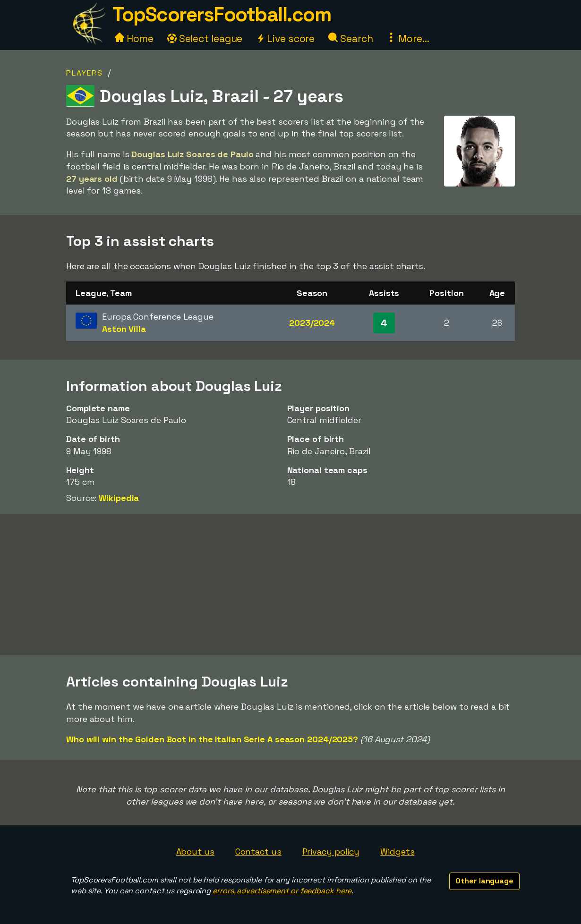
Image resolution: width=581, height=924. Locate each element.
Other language (484, 881)
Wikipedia (119, 498)
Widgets (397, 852)
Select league (205, 38)
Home (134, 38)
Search (350, 38)
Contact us (258, 852)
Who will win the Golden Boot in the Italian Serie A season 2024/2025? (212, 739)
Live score (285, 38)
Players (85, 73)
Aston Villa (124, 329)
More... (408, 38)
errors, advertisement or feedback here (282, 891)
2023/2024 (312, 323)
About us (195, 852)
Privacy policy (331, 852)
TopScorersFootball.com (222, 14)
